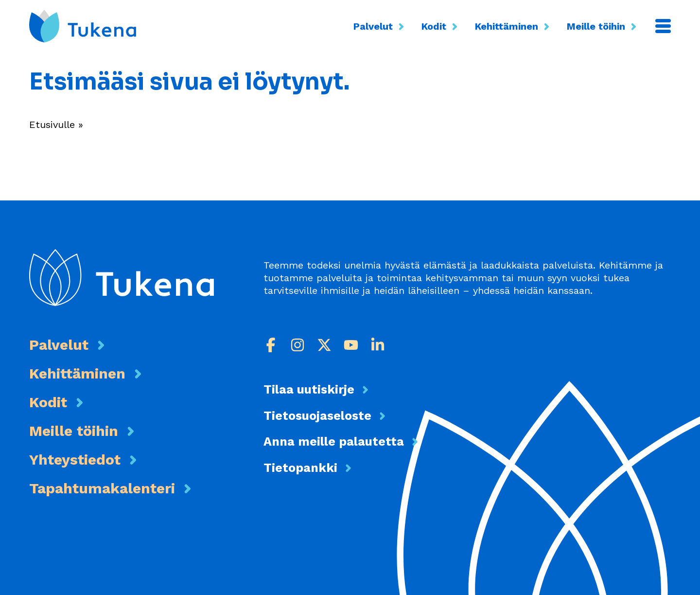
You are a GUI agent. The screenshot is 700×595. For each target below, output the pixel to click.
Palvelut (380, 26)
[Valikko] (663, 26)
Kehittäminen (514, 26)
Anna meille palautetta (334, 442)
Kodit (441, 26)
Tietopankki (300, 468)
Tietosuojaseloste (317, 416)
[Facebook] (271, 345)
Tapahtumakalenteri (102, 488)
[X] (324, 345)
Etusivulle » (56, 125)
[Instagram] (297, 345)
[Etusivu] (83, 26)
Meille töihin (603, 26)
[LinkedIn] (378, 345)
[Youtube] (351, 345)
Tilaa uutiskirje (309, 389)
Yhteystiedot (75, 460)
